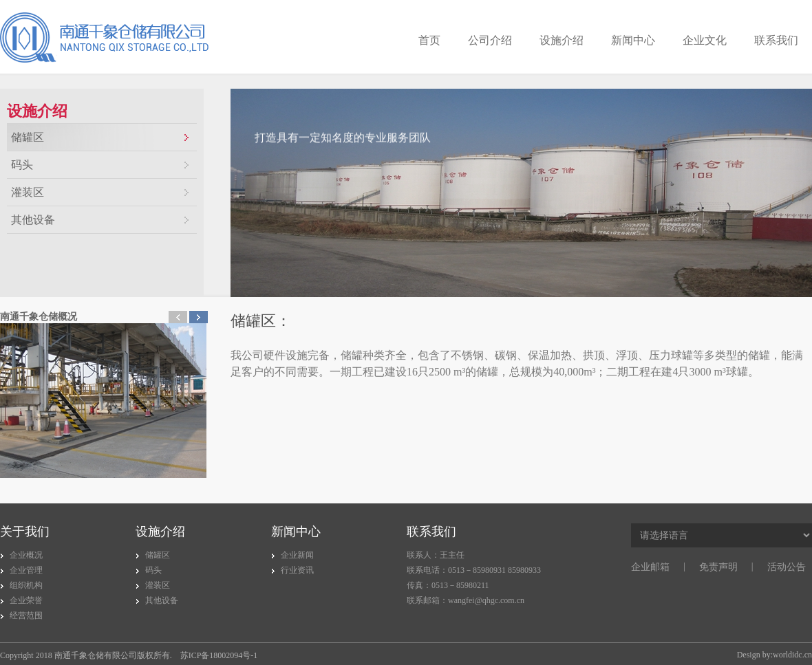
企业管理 (26, 570)
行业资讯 (297, 570)
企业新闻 (297, 555)
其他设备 (33, 220)
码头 (22, 165)
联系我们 (776, 40)
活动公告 (787, 567)
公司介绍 (490, 40)
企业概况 (26, 555)
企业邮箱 (650, 567)
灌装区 (28, 192)
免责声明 (718, 567)
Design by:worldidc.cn (774, 655)
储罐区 (28, 137)
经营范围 (26, 615)
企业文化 (705, 40)
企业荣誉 (26, 600)
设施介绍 (562, 40)
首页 (429, 40)
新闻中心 (633, 40)
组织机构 (26, 585)
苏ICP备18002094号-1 (219, 655)
